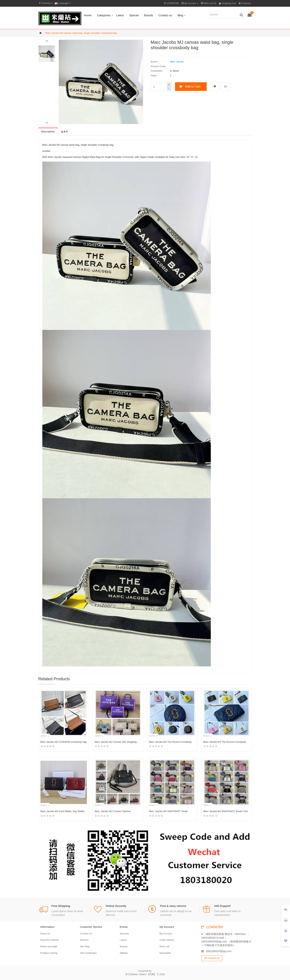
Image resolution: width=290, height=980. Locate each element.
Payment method (49, 940)
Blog (180, 15)
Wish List (164, 946)
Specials (124, 934)
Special (134, 15)
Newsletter (165, 953)
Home (88, 15)
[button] (47, 41)
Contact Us (86, 934)
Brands (149, 15)
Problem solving (49, 953)
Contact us (165, 15)
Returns (84, 940)
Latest (120, 15)
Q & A (64, 132)
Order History (167, 940)
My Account (166, 934)
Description (48, 132)
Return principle (49, 946)
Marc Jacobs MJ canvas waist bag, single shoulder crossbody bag (81, 33)
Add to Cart (193, 86)
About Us (45, 934)
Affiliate (124, 953)
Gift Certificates (88, 953)
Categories (104, 15)
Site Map (85, 946)
